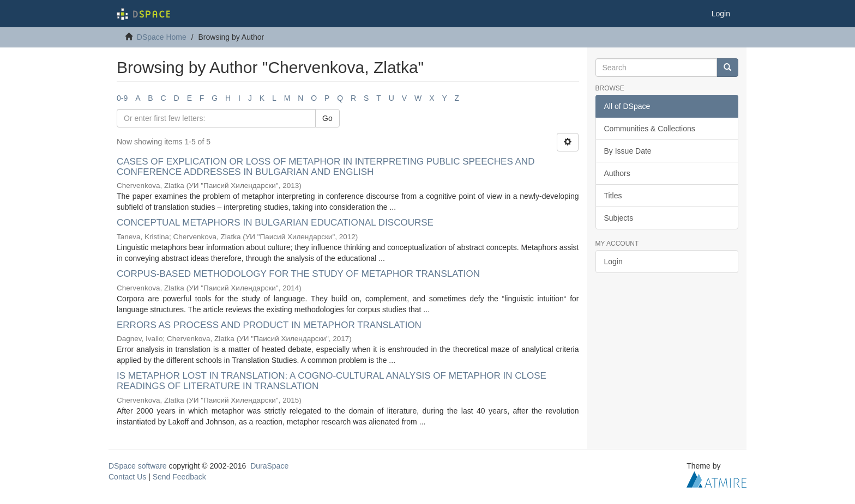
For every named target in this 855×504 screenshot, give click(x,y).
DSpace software (138, 466)
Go (327, 118)
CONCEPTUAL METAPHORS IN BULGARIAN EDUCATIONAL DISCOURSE (275, 223)
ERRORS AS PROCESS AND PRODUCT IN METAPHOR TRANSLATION (269, 325)
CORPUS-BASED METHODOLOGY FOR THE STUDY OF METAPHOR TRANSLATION (298, 274)
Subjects (619, 218)
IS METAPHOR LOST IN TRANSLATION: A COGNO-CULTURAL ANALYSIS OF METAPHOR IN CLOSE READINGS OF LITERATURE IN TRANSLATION (332, 381)
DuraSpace (269, 466)
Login (613, 262)
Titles (613, 196)
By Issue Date (628, 151)
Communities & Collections (650, 129)
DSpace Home (162, 37)
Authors (617, 173)
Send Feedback (179, 477)
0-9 (122, 98)
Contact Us (127, 477)
